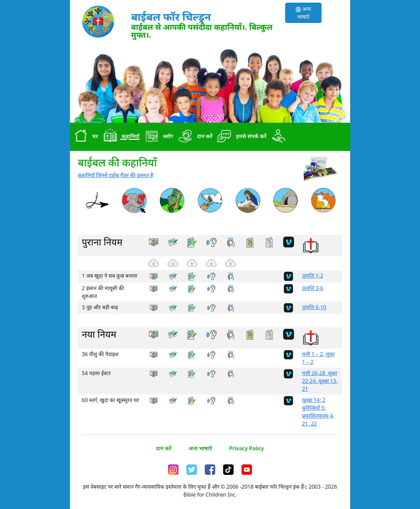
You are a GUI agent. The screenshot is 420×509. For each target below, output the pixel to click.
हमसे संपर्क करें (241, 137)
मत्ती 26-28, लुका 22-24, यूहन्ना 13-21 (320, 381)
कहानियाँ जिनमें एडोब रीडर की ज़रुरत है (115, 175)
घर (84, 137)
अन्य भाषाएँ (303, 13)
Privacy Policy (246, 448)
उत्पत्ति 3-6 (313, 288)
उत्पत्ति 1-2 (313, 276)
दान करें (194, 137)
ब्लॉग (158, 137)
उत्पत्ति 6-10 (314, 307)
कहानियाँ (120, 137)
